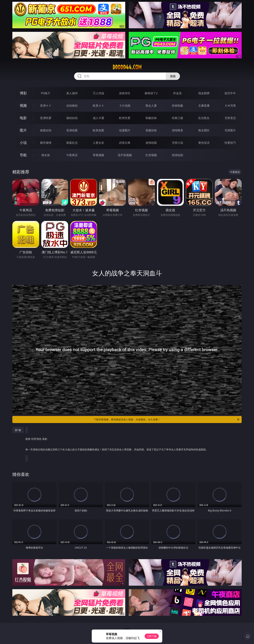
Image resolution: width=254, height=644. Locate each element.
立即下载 (152, 636)
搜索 (173, 76)
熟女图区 (204, 130)
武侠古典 (125, 143)
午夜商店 (72, 155)
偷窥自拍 (46, 130)
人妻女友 (98, 143)
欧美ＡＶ (98, 106)
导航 (23, 155)
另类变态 (230, 118)
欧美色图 (98, 130)
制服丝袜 (151, 118)
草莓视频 (98, 155)
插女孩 (46, 155)
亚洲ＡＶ (46, 106)
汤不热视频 (125, 155)
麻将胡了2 (151, 93)
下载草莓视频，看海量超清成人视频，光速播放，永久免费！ (167, 419)
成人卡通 (98, 118)
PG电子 (46, 93)
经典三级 (177, 118)
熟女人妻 (151, 106)
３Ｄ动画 (125, 106)
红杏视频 (151, 155)
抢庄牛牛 (230, 93)
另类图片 (230, 130)
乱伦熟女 (204, 118)
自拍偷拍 (72, 106)
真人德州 (72, 93)
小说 (23, 143)
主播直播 (204, 106)
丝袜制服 (177, 106)
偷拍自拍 (72, 118)
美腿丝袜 (151, 130)
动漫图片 (125, 130)
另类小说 (177, 143)
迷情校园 (151, 143)
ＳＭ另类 (230, 106)
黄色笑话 (204, 143)
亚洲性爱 (46, 118)
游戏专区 (125, 93)
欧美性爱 (125, 118)
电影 (23, 118)
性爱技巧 (230, 143)
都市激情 (46, 143)
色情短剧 (177, 155)
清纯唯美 (177, 130)
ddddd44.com (127, 67)
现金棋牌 (204, 93)
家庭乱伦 (72, 143)
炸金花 (177, 93)
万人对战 (98, 93)
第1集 (18, 430)
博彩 (23, 93)
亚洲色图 (72, 130)
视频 (23, 105)
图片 (23, 130)
